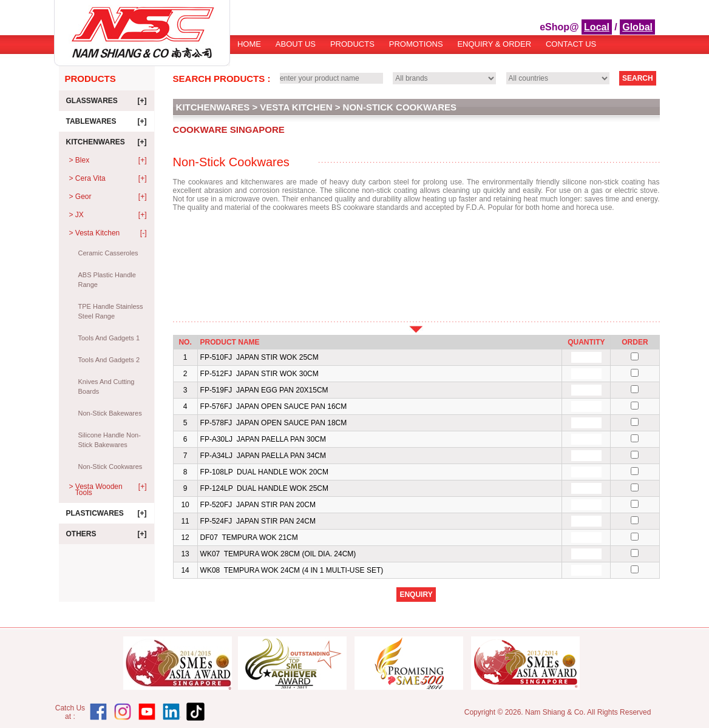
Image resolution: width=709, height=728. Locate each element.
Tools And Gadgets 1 (109, 338)
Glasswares (107, 101)
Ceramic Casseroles (108, 253)
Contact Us (571, 44)
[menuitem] (249, 48)
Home (249, 44)
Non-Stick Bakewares (110, 413)
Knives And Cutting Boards (107, 386)
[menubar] (417, 48)
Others (107, 534)
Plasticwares (107, 513)
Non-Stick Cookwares (110, 467)
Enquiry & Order (494, 44)
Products (352, 44)
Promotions (416, 44)
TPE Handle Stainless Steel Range (111, 311)
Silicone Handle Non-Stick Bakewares (110, 440)
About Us (296, 44)
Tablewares (107, 121)
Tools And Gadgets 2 (109, 360)
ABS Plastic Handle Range (107, 280)
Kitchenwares (107, 142)
